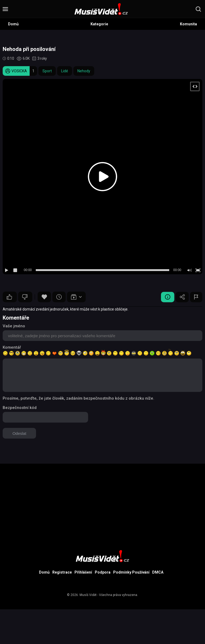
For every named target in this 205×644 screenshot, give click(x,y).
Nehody (84, 71)
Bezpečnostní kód (20, 408)
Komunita (188, 24)
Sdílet (182, 297)
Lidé (65, 71)
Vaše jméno (14, 326)
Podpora (103, 572)
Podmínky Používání (131, 572)
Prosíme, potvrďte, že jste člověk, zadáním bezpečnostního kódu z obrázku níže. (78, 398)
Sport (47, 71)
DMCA (158, 572)
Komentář (12, 347)
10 (9, 297)
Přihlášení (83, 572)
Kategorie (99, 24)
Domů (13, 24)
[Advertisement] (102, 501)
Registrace (62, 572)
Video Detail (167, 297)
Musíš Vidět (88, 595)
